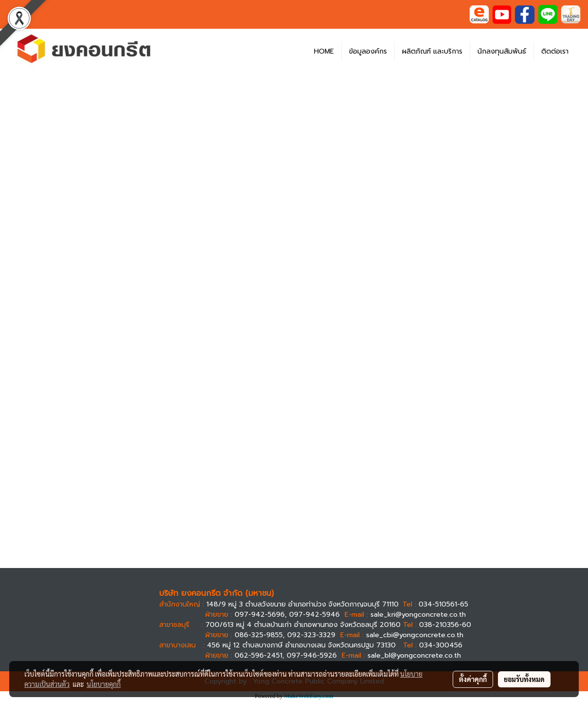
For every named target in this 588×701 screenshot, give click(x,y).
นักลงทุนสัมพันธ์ (502, 51)
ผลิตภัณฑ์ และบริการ (432, 51)
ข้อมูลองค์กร (368, 51)
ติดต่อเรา (555, 51)
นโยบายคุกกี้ (104, 684)
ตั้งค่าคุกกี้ (473, 679)
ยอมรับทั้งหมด (524, 679)
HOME (324, 51)
